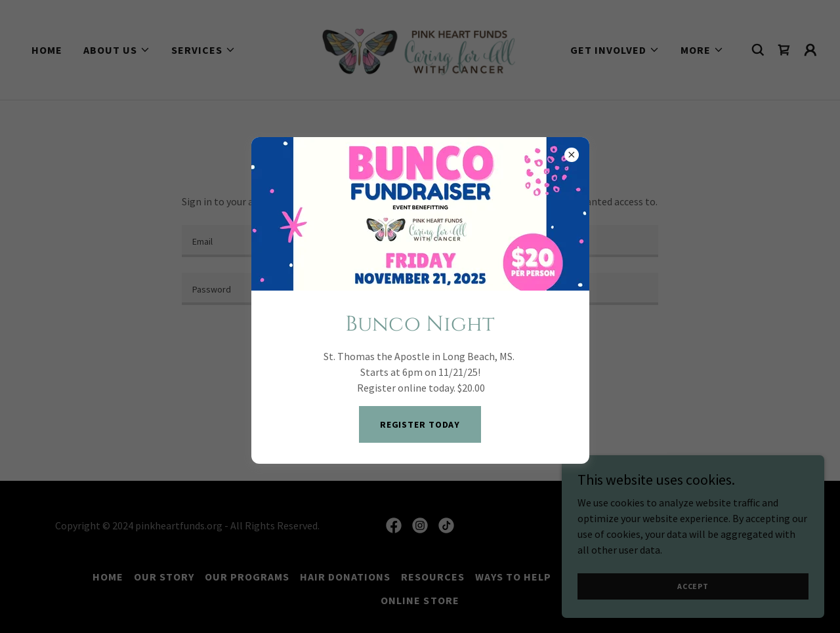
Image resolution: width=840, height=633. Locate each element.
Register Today (420, 424)
